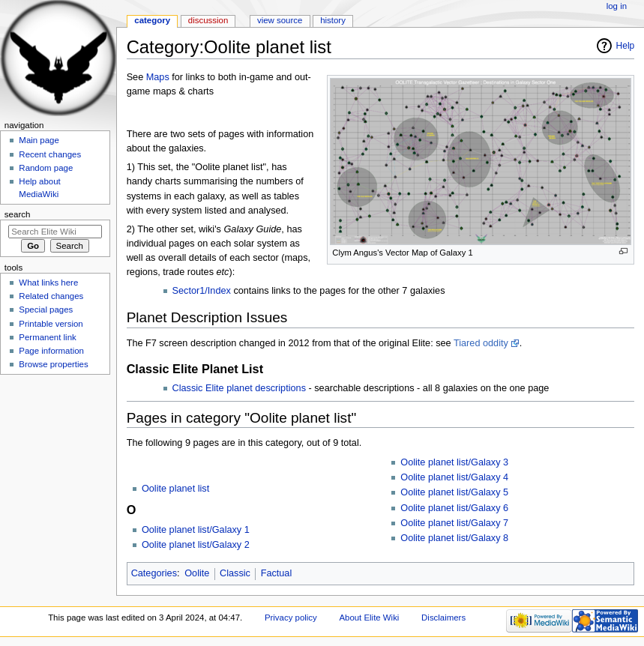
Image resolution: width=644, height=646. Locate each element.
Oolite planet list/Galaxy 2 (196, 545)
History (333, 20)
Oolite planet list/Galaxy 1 (196, 530)
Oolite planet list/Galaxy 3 (454, 462)
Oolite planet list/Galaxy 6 (454, 508)
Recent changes (50, 154)
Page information (51, 351)
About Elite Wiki (369, 618)
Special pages (46, 310)
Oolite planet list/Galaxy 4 (454, 477)
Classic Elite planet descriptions (239, 388)
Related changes (51, 296)
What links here (48, 283)
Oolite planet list (175, 489)
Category (152, 20)
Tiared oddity (481, 343)
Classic (235, 573)
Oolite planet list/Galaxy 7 (454, 523)
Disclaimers (443, 618)
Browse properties (53, 364)
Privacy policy (291, 618)
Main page (39, 140)
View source (280, 20)
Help (626, 46)
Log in (617, 6)
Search (18, 214)
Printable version (51, 324)
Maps (158, 77)
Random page (46, 168)
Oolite (197, 573)
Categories (154, 573)
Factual (277, 573)
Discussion (208, 20)
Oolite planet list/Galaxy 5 (454, 492)
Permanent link (47, 337)
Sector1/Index (202, 291)
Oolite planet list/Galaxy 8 (454, 538)
